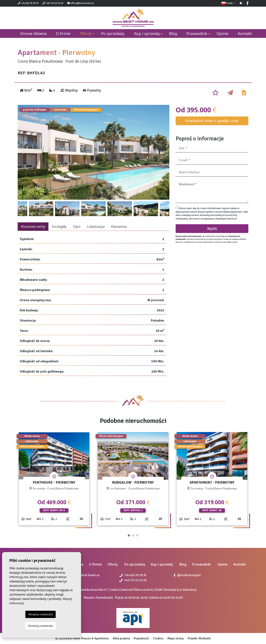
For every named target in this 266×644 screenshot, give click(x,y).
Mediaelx (205, 638)
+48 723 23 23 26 (53, 3)
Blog (173, 33)
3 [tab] (137, 535)
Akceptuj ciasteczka (41, 614)
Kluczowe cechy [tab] (33, 227)
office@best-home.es (82, 3)
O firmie (63, 33)
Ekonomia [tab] (119, 227)
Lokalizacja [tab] (96, 227)
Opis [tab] (77, 227)
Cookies (158, 638)
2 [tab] (133, 535)
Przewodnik (197, 33)
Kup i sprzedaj (147, 33)
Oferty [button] (86, 33)
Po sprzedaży (113, 33)
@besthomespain (187, 575)
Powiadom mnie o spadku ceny (212, 121)
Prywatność (141, 638)
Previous (23, 152)
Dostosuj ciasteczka (41, 626)
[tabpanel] (54, 480)
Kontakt (245, 33)
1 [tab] (129, 535)
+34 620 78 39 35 (28, 3)
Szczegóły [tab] (59, 227)
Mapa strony (175, 638)
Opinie (222, 33)
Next (164, 152)
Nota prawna (121, 638)
